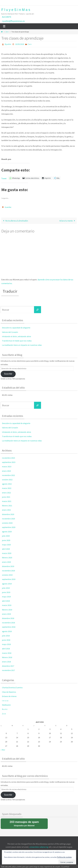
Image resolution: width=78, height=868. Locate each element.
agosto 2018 (7, 631)
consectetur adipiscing (39, 847)
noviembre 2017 (8, 670)
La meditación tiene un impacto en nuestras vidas (22, 345)
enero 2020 (6, 562)
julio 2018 (6, 636)
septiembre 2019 (9, 579)
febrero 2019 (7, 610)
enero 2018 (6, 662)
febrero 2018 (7, 657)
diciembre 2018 (8, 618)
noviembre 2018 (8, 623)
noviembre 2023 (8, 458)
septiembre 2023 (9, 462)
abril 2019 (6, 601)
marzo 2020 (7, 553)
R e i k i (5, 709)
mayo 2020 (6, 545)
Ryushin (8, 44)
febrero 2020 (7, 558)
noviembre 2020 (8, 519)
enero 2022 (6, 493)
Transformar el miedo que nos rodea (17, 341)
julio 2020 (6, 536)
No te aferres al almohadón (15, 221)
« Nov (3, 750)
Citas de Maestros (9, 692)
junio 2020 (6, 540)
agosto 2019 (7, 584)
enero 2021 (6, 510)
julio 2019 (6, 588)
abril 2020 (6, 549)
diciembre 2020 (8, 514)
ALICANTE (7, 17)
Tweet (4, 178)
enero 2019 (6, 614)
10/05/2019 (20, 44)
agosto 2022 (7, 484)
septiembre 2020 (9, 527)
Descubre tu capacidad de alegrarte (16, 328)
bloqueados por (24, 823)
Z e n (7, 32)
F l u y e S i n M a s (16, 10)
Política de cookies (64, 857)
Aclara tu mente (68, 221)
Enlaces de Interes (9, 696)
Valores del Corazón (10, 332)
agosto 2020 (7, 532)
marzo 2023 (7, 467)
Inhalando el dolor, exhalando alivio (17, 336)
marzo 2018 (7, 653)
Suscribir (8, 374)
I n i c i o (5, 701)
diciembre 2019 (8, 566)
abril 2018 (6, 649)
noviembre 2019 (8, 571)
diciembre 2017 (8, 666)
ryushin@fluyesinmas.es (13, 21)
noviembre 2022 (8, 475)
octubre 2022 (7, 480)
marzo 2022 (7, 488)
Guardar (8, 207)
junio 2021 (6, 497)
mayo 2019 (6, 597)
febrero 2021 (7, 506)
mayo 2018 (6, 644)
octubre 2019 (7, 575)
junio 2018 (6, 640)
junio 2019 (6, 592)
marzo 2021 (7, 501)
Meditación (6, 705)
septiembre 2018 (9, 627)
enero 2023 (6, 471)
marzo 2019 (7, 605)
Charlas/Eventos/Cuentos (12, 688)
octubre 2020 (7, 523)
